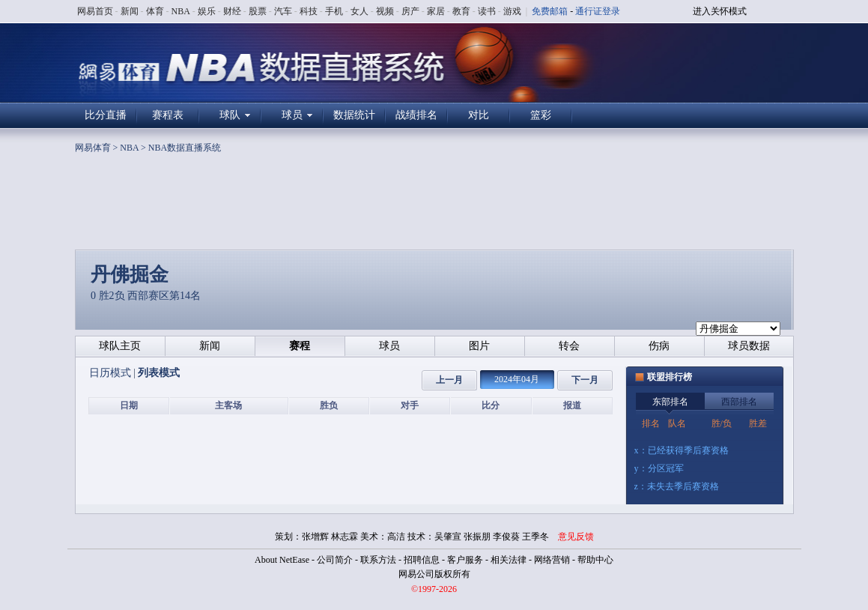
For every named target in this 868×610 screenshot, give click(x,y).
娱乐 (207, 11)
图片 (479, 346)
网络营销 (552, 560)
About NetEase (282, 560)
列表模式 (159, 373)
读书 (487, 11)
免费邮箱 (550, 11)
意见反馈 (576, 537)
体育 (155, 11)
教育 (461, 11)
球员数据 (749, 346)
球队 (230, 115)
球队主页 (120, 346)
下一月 (585, 380)
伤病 (659, 346)
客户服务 (465, 560)
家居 (436, 11)
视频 (385, 11)
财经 (232, 11)
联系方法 (378, 560)
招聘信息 (422, 560)
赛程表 (168, 115)
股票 (258, 11)
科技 (309, 11)
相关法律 (509, 560)
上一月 (449, 380)
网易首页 (95, 11)
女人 (359, 11)
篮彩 (541, 115)
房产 (410, 11)
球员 (292, 115)
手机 (334, 11)
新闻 (130, 11)
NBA (181, 11)
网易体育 (93, 148)
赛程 (300, 346)
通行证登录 (598, 11)
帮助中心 (595, 560)
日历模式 (112, 373)
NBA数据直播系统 (185, 148)
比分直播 (106, 115)
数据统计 (354, 115)
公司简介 (335, 560)
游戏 (512, 11)
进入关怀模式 (720, 11)
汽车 (283, 11)
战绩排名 (416, 115)
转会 (569, 346)
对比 (479, 115)
